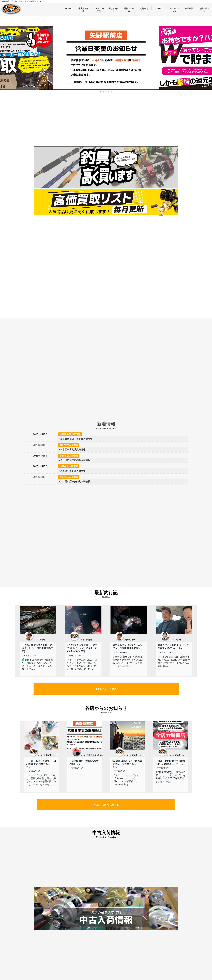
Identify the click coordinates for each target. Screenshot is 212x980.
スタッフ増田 (39, 640)
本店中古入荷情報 (69, 445)
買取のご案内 (129, 9)
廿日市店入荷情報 (69, 456)
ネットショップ (174, 9)
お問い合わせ (204, 9)
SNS (159, 8)
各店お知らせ (114, 9)
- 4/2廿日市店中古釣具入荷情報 (74, 482)
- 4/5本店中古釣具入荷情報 (72, 450)
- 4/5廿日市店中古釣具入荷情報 (74, 460)
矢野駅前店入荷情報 (70, 434)
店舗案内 (144, 8)
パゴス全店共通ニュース (48, 755)
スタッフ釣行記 (99, 9)
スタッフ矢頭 (175, 640)
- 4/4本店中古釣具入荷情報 (72, 471)
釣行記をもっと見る (106, 689)
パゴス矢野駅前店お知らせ (92, 755)
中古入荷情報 (83, 9)
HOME (68, 8)
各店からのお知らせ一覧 (106, 805)
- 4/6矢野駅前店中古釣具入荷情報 (75, 439)
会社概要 (189, 8)
